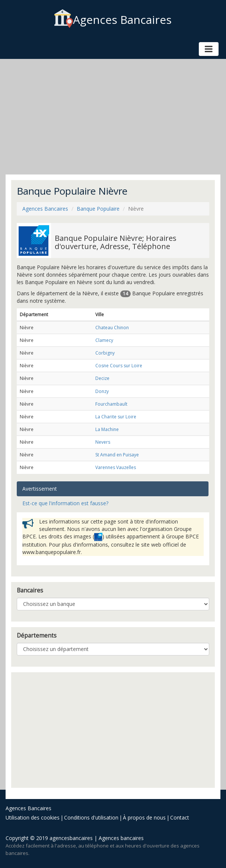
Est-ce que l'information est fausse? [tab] (65, 503)
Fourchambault (111, 404)
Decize (102, 378)
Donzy (102, 391)
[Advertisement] (113, 117)
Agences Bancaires (113, 20)
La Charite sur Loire (116, 417)
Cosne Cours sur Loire (119, 366)
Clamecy (104, 340)
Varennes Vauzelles (116, 467)
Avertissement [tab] (40, 489)
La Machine (107, 429)
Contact (180, 817)
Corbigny (105, 353)
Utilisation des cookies (33, 817)
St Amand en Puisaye (117, 455)
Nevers (103, 442)
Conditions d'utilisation (91, 817)
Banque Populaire (98, 209)
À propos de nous (144, 817)
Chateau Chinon (112, 328)
